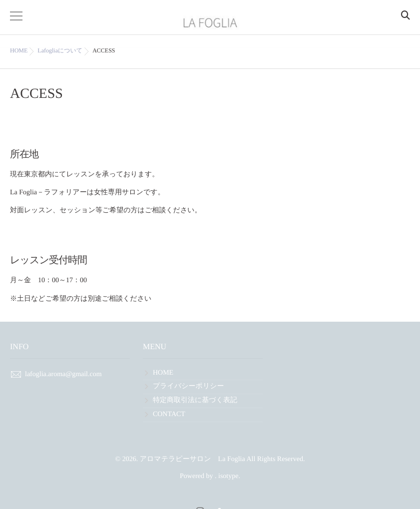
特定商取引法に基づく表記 (195, 400)
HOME (163, 373)
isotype (228, 476)
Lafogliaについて (60, 50)
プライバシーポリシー (189, 386)
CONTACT (169, 414)
